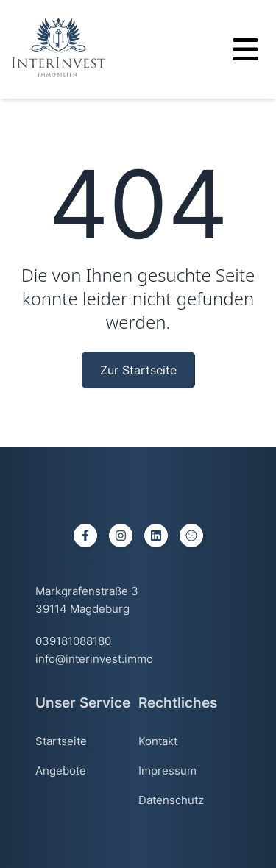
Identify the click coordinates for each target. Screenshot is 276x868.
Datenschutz (171, 800)
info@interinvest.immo (94, 659)
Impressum (167, 771)
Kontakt (158, 741)
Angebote (61, 771)
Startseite (61, 741)
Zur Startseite (138, 370)
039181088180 (73, 641)
